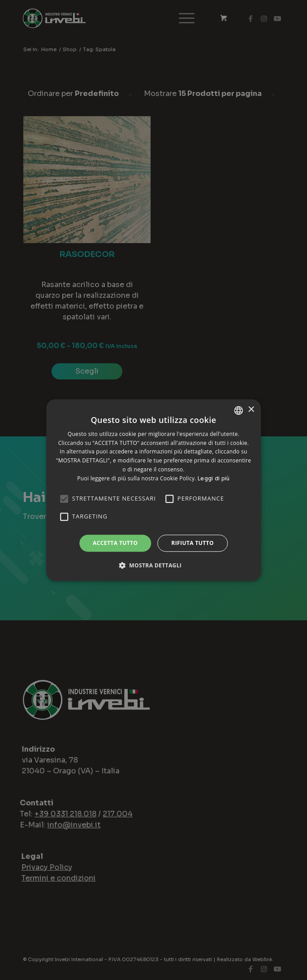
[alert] (153, 490)
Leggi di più (214, 478)
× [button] (251, 410)
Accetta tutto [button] (115, 543)
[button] (154, 565)
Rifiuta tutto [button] (192, 543)
